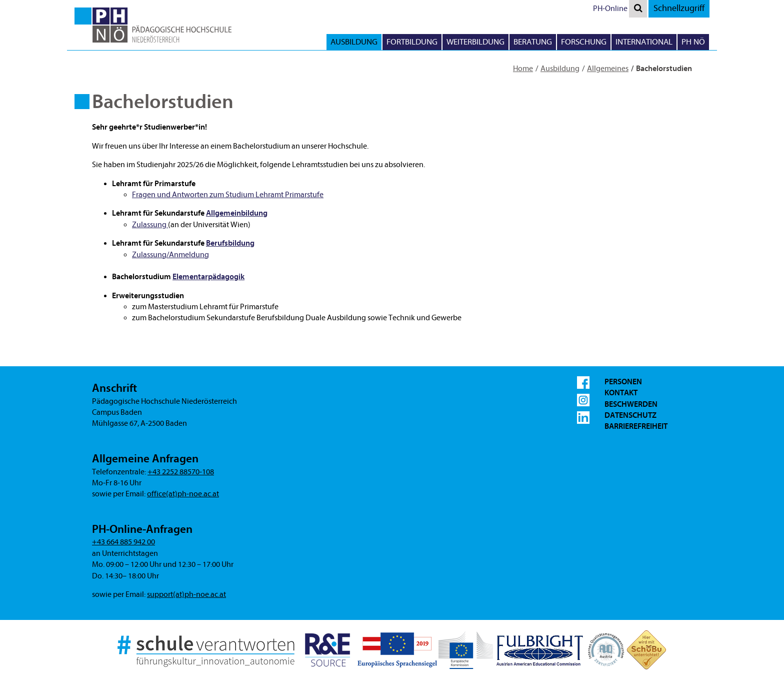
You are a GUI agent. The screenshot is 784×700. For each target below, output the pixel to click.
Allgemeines (608, 69)
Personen (623, 382)
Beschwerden (631, 404)
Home (523, 69)
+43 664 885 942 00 (123, 542)
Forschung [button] (584, 42)
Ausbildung (560, 69)
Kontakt (621, 393)
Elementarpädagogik (208, 277)
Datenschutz (630, 415)
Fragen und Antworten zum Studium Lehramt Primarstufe (228, 195)
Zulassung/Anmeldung (170, 255)
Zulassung (150, 225)
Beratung (533, 42)
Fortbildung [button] (412, 42)
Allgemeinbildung (237, 213)
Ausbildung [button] (354, 42)
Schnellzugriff (679, 8)
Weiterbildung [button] (475, 42)
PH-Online (610, 9)
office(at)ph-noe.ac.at (183, 494)
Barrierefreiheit (636, 426)
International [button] (644, 42)
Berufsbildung (230, 243)
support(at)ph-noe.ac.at (186, 594)
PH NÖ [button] (693, 42)
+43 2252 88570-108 (181, 472)
